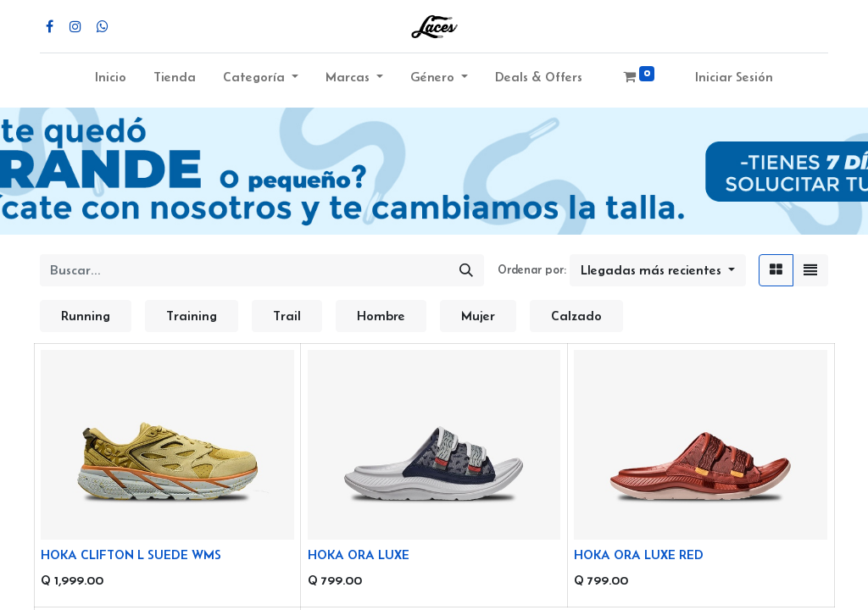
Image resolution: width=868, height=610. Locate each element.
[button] (658, 270)
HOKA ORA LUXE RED (639, 555)
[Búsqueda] (466, 270)
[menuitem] (111, 80)
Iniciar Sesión (734, 77)
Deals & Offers (539, 77)
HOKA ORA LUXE (359, 555)
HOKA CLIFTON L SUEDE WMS (131, 555)
